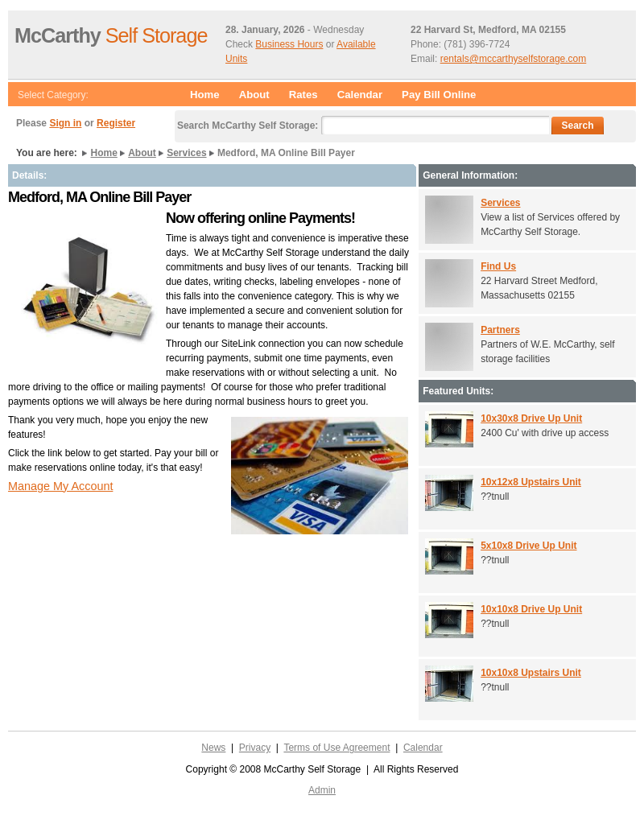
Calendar (360, 95)
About (254, 95)
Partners (500, 330)
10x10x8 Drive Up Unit (531, 609)
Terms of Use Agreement (336, 748)
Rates (303, 95)
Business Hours (289, 44)
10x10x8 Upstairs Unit (531, 673)
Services (186, 153)
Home (205, 95)
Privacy (255, 748)
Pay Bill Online (439, 95)
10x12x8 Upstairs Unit (531, 482)
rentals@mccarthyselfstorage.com (514, 59)
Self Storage (111, 35)
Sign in (65, 123)
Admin (322, 790)
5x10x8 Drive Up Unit (528, 546)
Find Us (498, 266)
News (213, 748)
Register (116, 123)
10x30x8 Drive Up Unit (531, 418)
